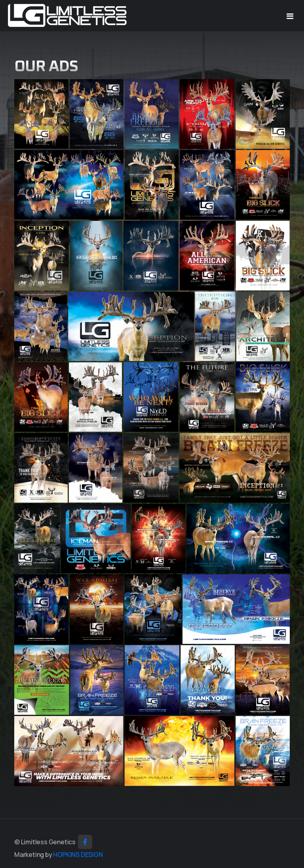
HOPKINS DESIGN (78, 855)
